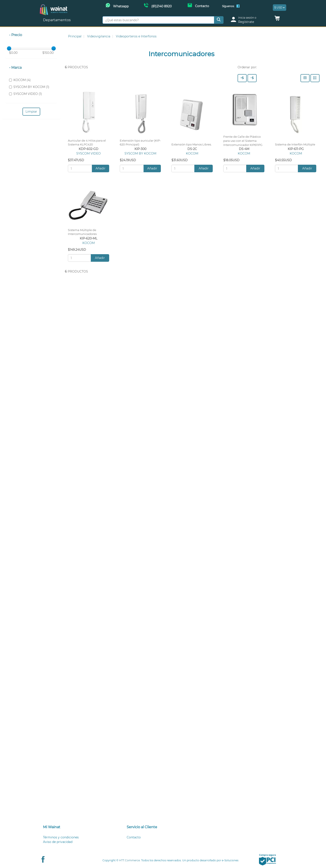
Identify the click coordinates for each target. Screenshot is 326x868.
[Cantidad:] (80, 168)
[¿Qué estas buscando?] (158, 20)
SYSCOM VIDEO (89, 153)
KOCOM (192, 153)
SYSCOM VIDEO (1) (26, 94)
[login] (250, 20)
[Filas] (315, 78)
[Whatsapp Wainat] (117, 6)
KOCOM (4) (20, 80)
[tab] (79, 827)
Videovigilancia (99, 36)
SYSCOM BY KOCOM (140, 153)
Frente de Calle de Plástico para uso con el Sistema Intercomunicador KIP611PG (243, 141)
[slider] (9, 48)
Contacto (134, 837)
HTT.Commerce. (130, 860)
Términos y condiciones (61, 837)
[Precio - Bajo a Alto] (252, 78)
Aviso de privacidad (58, 842)
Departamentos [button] (57, 20)
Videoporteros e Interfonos (136, 36)
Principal (75, 36)
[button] (277, 19)
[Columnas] (305, 78)
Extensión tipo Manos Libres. (192, 144)
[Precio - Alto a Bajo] (242, 78)
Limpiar (31, 112)
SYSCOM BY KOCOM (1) (29, 87)
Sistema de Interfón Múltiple (295, 144)
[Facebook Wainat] (238, 6)
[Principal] (54, 7)
